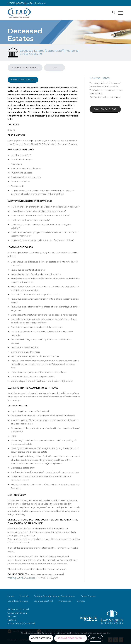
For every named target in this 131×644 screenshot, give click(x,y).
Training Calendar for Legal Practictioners (54, 596)
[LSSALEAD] (19, 13)
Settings (95, 638)
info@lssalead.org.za (36, 3)
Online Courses (88, 596)
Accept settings (41, 638)
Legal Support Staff (43, 601)
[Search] (112, 13)
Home (11, 596)
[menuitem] (112, 13)
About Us (24, 596)
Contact (81, 601)
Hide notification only (71, 638)
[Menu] (119, 13)
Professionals (65, 601)
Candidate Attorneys (18, 601)
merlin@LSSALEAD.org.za (21, 578)
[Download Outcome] (23, 80)
